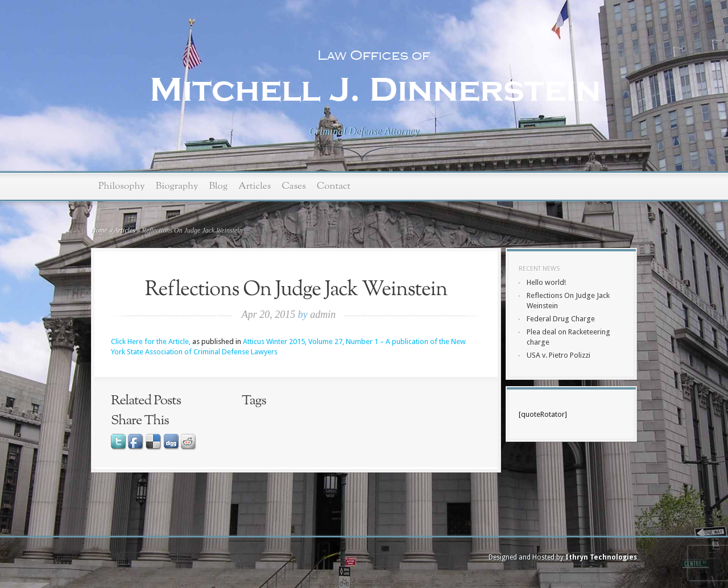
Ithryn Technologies (601, 557)
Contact (334, 186)
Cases (294, 186)
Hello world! (546, 282)
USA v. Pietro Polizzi (559, 355)
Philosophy (122, 186)
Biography (177, 186)
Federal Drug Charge (561, 319)
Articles (255, 186)
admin (323, 314)
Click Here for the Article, (151, 341)
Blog (218, 186)
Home (99, 230)
